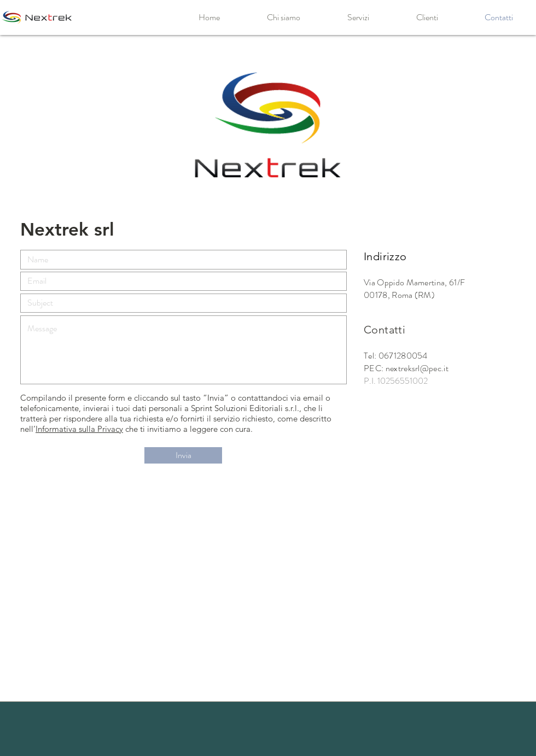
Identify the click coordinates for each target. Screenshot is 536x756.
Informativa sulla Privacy (79, 429)
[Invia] (183, 455)
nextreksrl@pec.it (417, 368)
